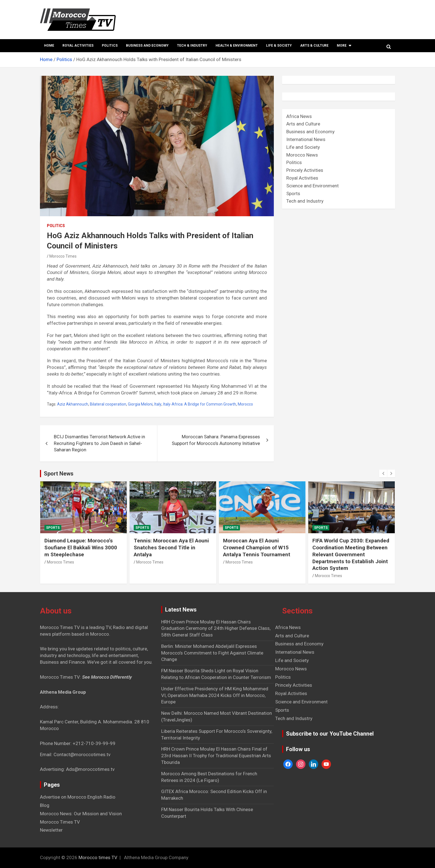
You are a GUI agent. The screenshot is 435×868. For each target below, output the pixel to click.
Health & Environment (237, 46)
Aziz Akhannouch (73, 404)
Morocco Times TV (60, 822)
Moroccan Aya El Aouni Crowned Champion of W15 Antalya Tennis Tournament (257, 547)
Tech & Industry (192, 46)
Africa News (299, 116)
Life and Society (303, 147)
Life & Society (279, 46)
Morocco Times (63, 256)
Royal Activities (78, 46)
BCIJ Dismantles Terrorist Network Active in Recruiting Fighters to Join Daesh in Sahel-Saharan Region (99, 443)
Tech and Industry (305, 201)
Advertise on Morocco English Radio (78, 797)
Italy (158, 404)
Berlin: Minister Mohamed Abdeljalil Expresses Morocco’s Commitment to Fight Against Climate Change (212, 653)
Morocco (245, 404)
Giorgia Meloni (140, 404)
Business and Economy (147, 46)
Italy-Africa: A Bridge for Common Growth (200, 404)
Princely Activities (305, 170)
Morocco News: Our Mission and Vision (81, 814)
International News (306, 139)
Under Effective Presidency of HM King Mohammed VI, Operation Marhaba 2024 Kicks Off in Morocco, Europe (215, 695)
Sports (293, 193)
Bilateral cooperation (108, 404)
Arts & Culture (314, 46)
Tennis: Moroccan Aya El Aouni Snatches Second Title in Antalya (171, 547)
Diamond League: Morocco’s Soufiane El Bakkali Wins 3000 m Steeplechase (81, 547)
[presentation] (383, 474)
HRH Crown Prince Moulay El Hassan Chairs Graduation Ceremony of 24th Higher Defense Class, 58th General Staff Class (216, 628)
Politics (110, 46)
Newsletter (51, 830)
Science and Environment (313, 186)
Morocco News (302, 155)
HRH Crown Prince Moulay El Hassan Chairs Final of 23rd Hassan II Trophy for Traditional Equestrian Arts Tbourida (216, 756)
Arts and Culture (303, 124)
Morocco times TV (98, 857)
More (342, 46)
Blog (45, 805)
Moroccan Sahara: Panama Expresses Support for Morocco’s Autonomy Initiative (216, 440)
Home (49, 46)
